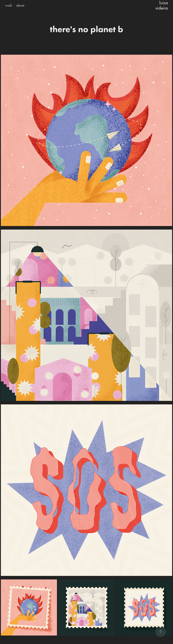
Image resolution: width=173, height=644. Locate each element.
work (8, 5)
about (20, 5)
